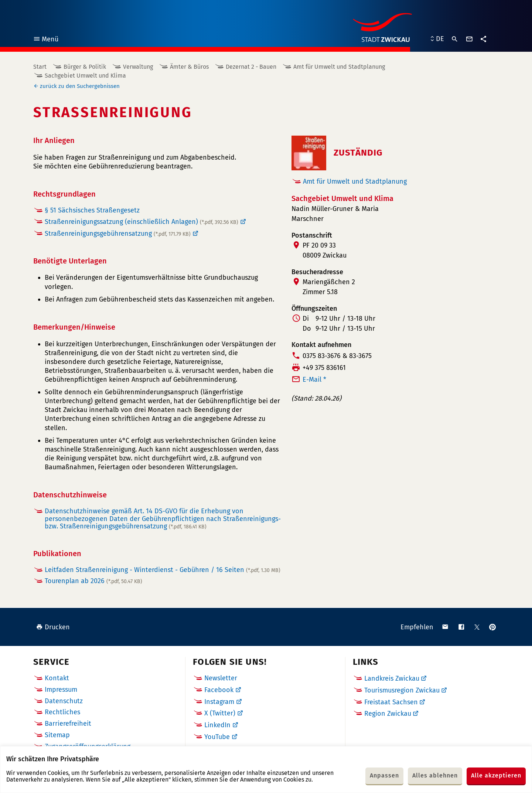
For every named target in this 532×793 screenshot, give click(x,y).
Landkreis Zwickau (392, 678)
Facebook (219, 690)
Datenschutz (64, 701)
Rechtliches (62, 712)
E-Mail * (314, 380)
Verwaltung (138, 67)
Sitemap (57, 735)
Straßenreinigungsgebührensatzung (118, 234)
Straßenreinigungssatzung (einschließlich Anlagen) (141, 222)
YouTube (217, 737)
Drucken (53, 627)
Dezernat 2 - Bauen (251, 67)
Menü (46, 40)
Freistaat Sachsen (391, 702)
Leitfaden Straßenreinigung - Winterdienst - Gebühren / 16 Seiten (163, 570)
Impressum (61, 690)
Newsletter (221, 678)
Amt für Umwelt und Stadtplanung (339, 67)
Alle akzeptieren (496, 775)
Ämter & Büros (189, 67)
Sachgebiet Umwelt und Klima (85, 76)
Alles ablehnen (435, 775)
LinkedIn (217, 725)
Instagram (219, 702)
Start (40, 67)
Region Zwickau (388, 714)
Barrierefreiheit (68, 724)
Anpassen (384, 775)
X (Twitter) (220, 713)
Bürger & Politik (85, 67)
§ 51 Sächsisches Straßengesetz (92, 210)
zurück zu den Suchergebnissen (80, 86)
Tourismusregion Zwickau (402, 690)
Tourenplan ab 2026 (93, 581)
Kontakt (57, 678)
